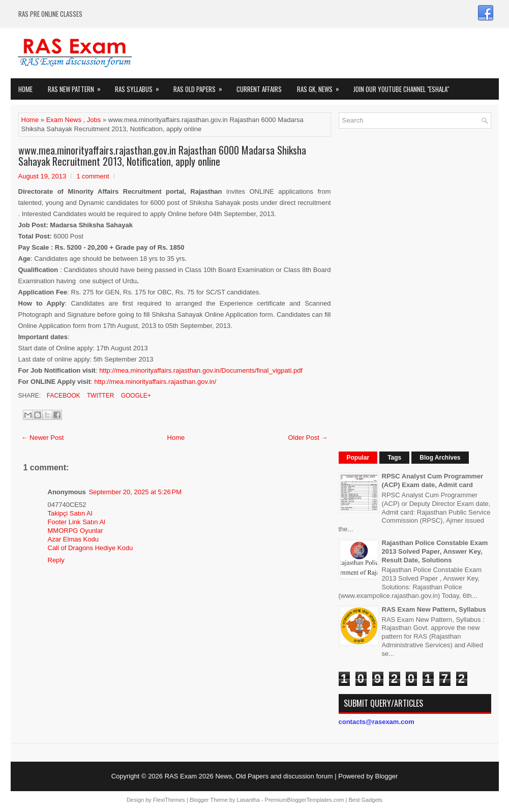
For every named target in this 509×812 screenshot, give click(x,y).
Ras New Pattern (78, 86)
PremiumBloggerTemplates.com (305, 800)
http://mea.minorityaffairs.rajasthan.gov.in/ (155, 382)
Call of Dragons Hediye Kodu (91, 548)
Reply (56, 560)
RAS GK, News (321, 86)
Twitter (100, 396)
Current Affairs (259, 89)
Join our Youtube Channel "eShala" (401, 89)
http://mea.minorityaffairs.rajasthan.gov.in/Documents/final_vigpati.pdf (201, 370)
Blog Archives (440, 458)
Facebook (63, 396)
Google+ (135, 396)
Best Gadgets (365, 800)
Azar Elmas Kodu (73, 539)
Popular (358, 458)
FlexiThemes (169, 800)
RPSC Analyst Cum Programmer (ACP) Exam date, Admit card (433, 480)
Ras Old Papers (201, 86)
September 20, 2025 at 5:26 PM (135, 492)
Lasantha (248, 800)
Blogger (387, 776)
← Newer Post (43, 438)
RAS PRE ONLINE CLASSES (50, 14)
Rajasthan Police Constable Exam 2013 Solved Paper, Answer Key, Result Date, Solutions (435, 551)
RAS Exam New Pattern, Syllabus (434, 609)
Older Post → (308, 438)
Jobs (94, 120)
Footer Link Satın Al (77, 522)
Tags (394, 458)
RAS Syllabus (140, 86)
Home (25, 89)
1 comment (93, 176)
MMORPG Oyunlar (76, 531)
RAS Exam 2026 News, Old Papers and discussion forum (249, 776)
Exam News (64, 120)
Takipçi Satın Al (70, 513)
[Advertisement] (415, 289)
